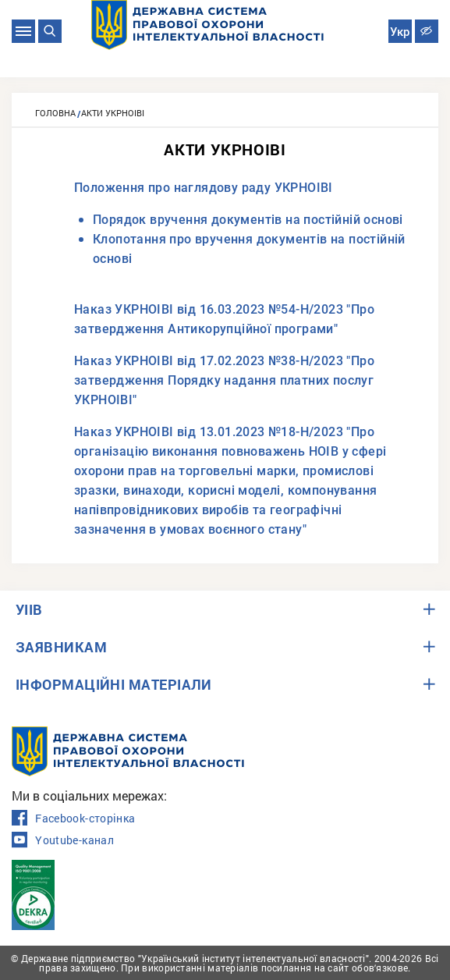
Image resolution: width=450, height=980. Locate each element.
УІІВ (29, 609)
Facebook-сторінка (73, 818)
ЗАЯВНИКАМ (61, 647)
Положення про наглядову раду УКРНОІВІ (204, 188)
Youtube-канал (63, 840)
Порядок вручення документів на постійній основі (248, 220)
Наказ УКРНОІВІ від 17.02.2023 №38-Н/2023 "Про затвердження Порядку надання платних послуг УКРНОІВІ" (224, 380)
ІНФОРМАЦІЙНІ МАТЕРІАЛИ (114, 684)
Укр (400, 32)
